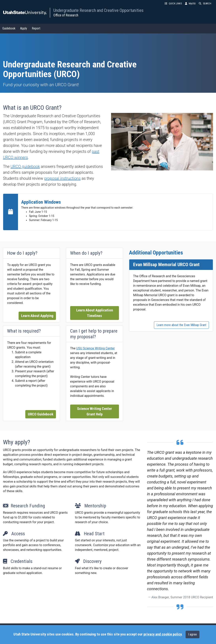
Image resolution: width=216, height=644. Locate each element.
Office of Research (66, 15)
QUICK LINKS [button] (173, 3)
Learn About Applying (37, 316)
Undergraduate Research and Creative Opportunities (98, 10)
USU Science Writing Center (96, 348)
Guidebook (9, 28)
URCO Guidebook (41, 414)
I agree (192, 634)
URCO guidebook (25, 166)
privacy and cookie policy (162, 634)
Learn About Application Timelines (95, 313)
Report (36, 28)
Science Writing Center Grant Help (95, 411)
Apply (24, 28)
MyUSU (190, 3)
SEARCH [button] (205, 3)
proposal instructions (62, 178)
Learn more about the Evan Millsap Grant (181, 325)
